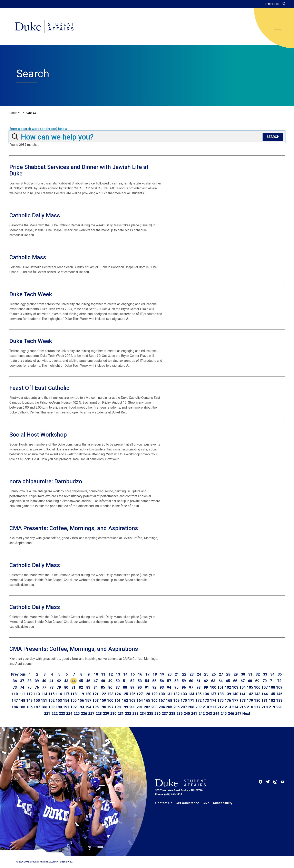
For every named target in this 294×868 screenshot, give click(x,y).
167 (162, 700)
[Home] (45, 27)
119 (81, 694)
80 (66, 687)
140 (235, 694)
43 (66, 681)
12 (111, 674)
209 (198, 707)
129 (154, 694)
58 (176, 681)
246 (231, 713)
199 (125, 707)
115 (51, 694)
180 (257, 700)
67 (243, 681)
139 (228, 694)
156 (81, 700)
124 (118, 694)
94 (169, 687)
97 (191, 687)
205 (169, 707)
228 (99, 713)
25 (206, 674)
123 (110, 694)
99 (206, 687)
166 (154, 700)
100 (213, 687)
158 (96, 700)
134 (191, 694)
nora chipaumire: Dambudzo (46, 481)
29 (236, 674)
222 (55, 713)
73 (15, 687)
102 (228, 687)
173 (206, 700)
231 (121, 713)
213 (228, 707)
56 (162, 681)
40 (44, 681)
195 (96, 707)
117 (66, 694)
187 (37, 707)
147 (15, 700)
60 (191, 681)
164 (140, 700)
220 (279, 707)
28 (228, 674)
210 (206, 707)
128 (147, 694)
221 (47, 713)
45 (81, 681)
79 (59, 687)
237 (165, 713)
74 (22, 687)
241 (194, 713)
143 (257, 694)
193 (81, 707)
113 (37, 694)
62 (206, 681)
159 (103, 700)
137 (213, 694)
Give (206, 803)
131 (169, 694)
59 (184, 681)
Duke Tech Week (31, 294)
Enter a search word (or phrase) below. (38, 129)
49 (110, 681)
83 (88, 687)
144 (265, 694)
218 (265, 707)
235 (150, 713)
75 (29, 687)
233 (135, 713)
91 (147, 687)
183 (279, 700)
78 (51, 687)
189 (51, 707)
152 (51, 700)
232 (128, 713)
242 (202, 713)
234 (143, 713)
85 (103, 687)
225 (77, 713)
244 (216, 713)
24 (199, 674)
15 (133, 674)
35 (280, 674)
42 (59, 681)
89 (132, 687)
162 (125, 700)
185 (22, 707)
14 (125, 674)
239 (179, 713)
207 (184, 707)
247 (238, 713)
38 (29, 681)
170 (184, 700)
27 (221, 674)
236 (157, 713)
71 (272, 681)
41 (51, 681)
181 (265, 700)
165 (147, 700)
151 (44, 700)
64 (220, 681)
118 (73, 694)
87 (118, 687)
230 (113, 713)
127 (140, 694)
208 (191, 707)
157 (88, 700)
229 (106, 713)
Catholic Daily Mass (35, 215)
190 (59, 707)
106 (257, 687)
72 (279, 681)
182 (272, 700)
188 (44, 707)
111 (22, 694)
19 (162, 674)
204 (162, 707)
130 (162, 694)
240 (187, 713)
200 (132, 707)
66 (235, 681)
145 (272, 694)
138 (220, 694)
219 (272, 707)
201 (140, 707)
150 (37, 700)
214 (235, 707)
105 (250, 687)
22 (184, 674)
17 (147, 674)
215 (243, 707)
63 (213, 681)
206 (176, 707)
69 (257, 681)
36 (15, 681)
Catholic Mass (28, 257)
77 (44, 687)
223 (62, 713)
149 (29, 700)
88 (125, 687)
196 (103, 707)
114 (44, 694)
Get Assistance (187, 803)
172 (198, 700)
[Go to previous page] (18, 674)
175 (220, 700)
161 (118, 700)
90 (140, 687)
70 (265, 681)
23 (192, 674)
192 (73, 707)
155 (73, 700)
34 (272, 674)
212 (220, 707)
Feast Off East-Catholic (39, 388)
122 (103, 694)
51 (125, 681)
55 (154, 681)
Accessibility (223, 803)
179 (250, 700)
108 (272, 687)
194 (88, 707)
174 (213, 700)
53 (140, 681)
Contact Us (164, 803)
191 (66, 707)
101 (220, 687)
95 (176, 687)
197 (110, 707)
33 (265, 674)
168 (169, 700)
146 (279, 694)
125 (125, 694)
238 (172, 713)
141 (243, 694)
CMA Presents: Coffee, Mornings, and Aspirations (74, 528)
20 (169, 674)
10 (96, 674)
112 (29, 694)
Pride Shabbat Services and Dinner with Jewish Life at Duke (79, 170)
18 (155, 674)
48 (103, 681)
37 (22, 681)
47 (96, 681)
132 (176, 694)
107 (265, 687)
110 (15, 694)
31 (250, 674)
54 (147, 681)
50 (118, 681)
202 (147, 707)
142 (250, 694)
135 (198, 694)
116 (59, 694)
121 (96, 694)
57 (169, 681)
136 (206, 694)
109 (279, 687)
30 (243, 674)
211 (213, 707)
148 (22, 700)
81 (73, 687)
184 (15, 707)
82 (81, 687)
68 (250, 681)
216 (250, 707)
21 (177, 674)
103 (235, 687)
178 (243, 700)
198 (118, 707)
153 (59, 700)
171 (191, 700)
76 (37, 687)
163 (132, 700)
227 (91, 713)
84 (96, 687)
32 (258, 674)
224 (69, 713)
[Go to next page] (246, 714)
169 (176, 700)
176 (228, 700)
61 (198, 681)
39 (37, 681)
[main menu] (277, 26)
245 (224, 713)
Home (13, 113)
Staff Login (272, 4)
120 (88, 694)
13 (118, 674)
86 (110, 687)
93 (162, 687)
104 (243, 687)
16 (140, 674)
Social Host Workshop (38, 435)
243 (209, 713)
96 (184, 687)
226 (84, 713)
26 (214, 674)
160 (110, 700)
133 (184, 694)
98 (198, 687)
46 (88, 681)
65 (228, 681)
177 (235, 700)
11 (103, 674)
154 (66, 700)
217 (257, 707)
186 (29, 707)
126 (132, 694)
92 (154, 687)
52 (132, 681)
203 (154, 707)
